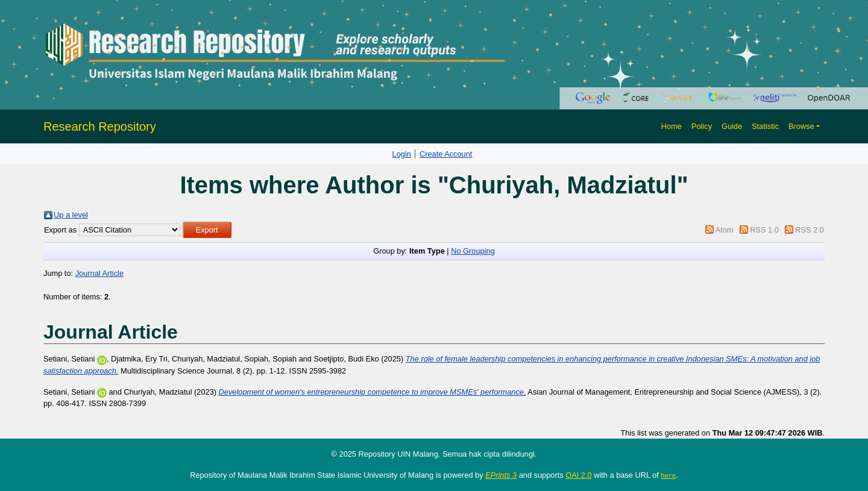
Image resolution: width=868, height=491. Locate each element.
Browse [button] (801, 126)
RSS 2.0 (810, 230)
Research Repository (100, 127)
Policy (702, 126)
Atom (725, 230)
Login (402, 154)
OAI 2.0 (578, 475)
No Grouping (473, 251)
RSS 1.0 (764, 230)
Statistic (765, 126)
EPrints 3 (501, 475)
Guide (732, 126)
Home (671, 126)
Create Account (446, 154)
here (668, 475)
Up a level (71, 215)
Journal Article (99, 273)
